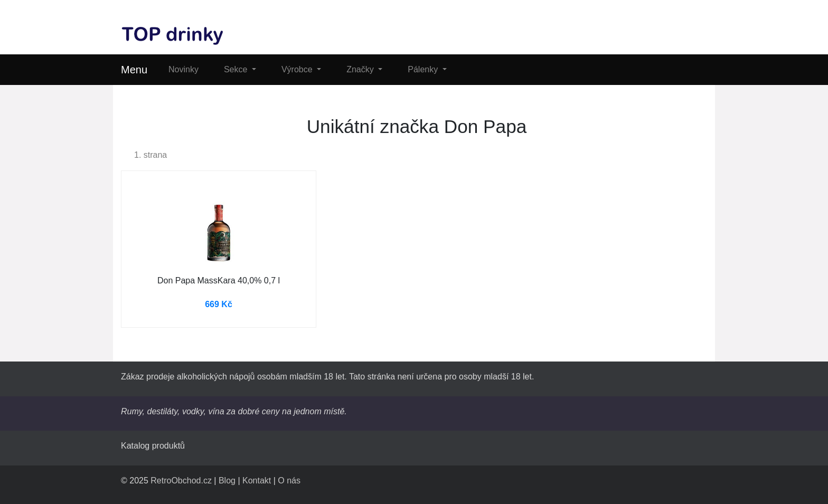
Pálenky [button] (424, 69)
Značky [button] (361, 69)
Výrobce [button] (298, 69)
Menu (134, 70)
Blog (227, 481)
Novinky (184, 69)
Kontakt (257, 481)
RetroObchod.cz (181, 481)
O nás (289, 481)
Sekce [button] (237, 69)
